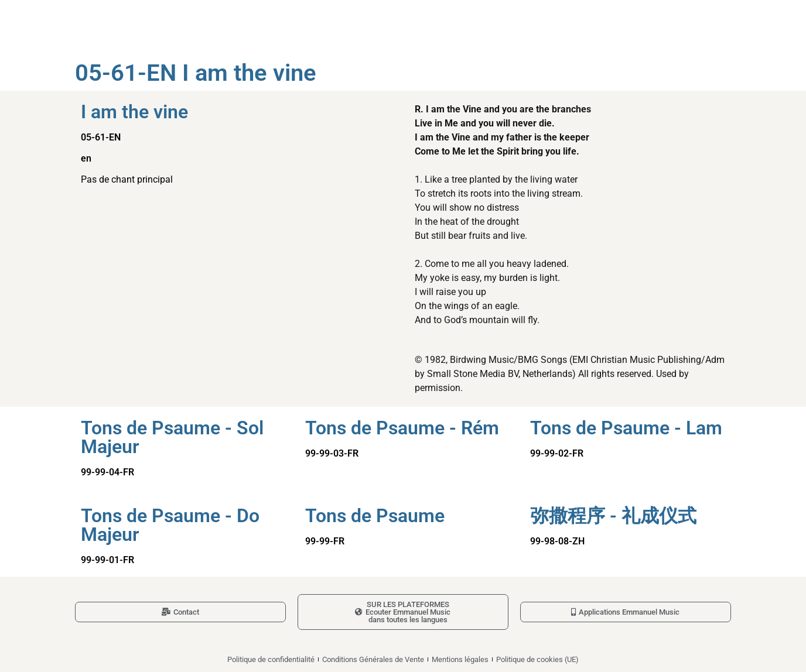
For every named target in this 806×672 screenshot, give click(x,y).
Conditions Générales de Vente (373, 659)
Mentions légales (460, 659)
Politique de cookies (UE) (537, 659)
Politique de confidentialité (271, 659)
